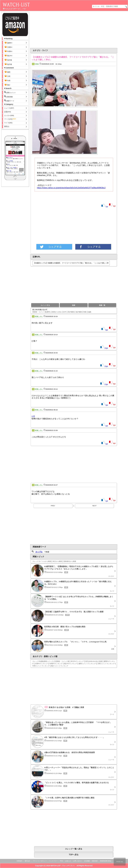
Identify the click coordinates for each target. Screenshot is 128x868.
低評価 (8, 64)
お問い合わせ (77, 861)
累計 (7, 85)
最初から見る (57, 312)
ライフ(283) (8, 123)
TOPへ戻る (74, 855)
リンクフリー (53, 861)
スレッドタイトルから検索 (42, 561)
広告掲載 (87, 861)
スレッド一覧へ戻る (74, 849)
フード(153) (10, 119)
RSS (61, 861)
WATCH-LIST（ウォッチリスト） (63, 866)
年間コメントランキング (41, 666)
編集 (90, 312)
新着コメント (12, 92)
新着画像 (8, 97)
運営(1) (7, 126)
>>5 (33, 416)
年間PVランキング (56, 664)
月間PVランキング (41, 664)
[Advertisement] (54, 30)
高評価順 (71, 312)
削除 (85, 312)
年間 (7, 80)
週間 (9, 72)
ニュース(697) (9, 108)
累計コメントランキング (60, 666)
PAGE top (120, 862)
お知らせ (68, 861)
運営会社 (27, 861)
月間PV (8, 47)
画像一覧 (102, 305)
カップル (39, 552)
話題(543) (8, 112)
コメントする (45, 305)
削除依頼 (95, 861)
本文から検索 (57, 561)
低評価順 (79, 312)
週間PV (10, 43)
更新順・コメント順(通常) (41, 312)
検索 (74, 305)
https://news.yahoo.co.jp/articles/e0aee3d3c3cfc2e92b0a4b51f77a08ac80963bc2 (71, 188)
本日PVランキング (77, 661)
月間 (7, 76)
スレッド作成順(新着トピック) (43, 661)
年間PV (8, 51)
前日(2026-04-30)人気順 (94, 661)
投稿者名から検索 (70, 561)
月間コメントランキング (106, 664)
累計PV (8, 55)
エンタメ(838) (9, 115)
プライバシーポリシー (40, 861)
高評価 (8, 60)
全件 (65, 312)
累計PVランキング (71, 664)
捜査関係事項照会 (106, 861)
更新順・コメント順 (62, 661)
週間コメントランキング (87, 664)
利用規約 (19, 861)
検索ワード (9, 101)
